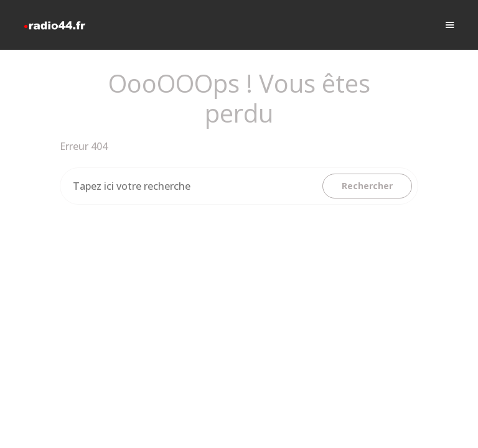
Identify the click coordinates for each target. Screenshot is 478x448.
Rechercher (367, 186)
